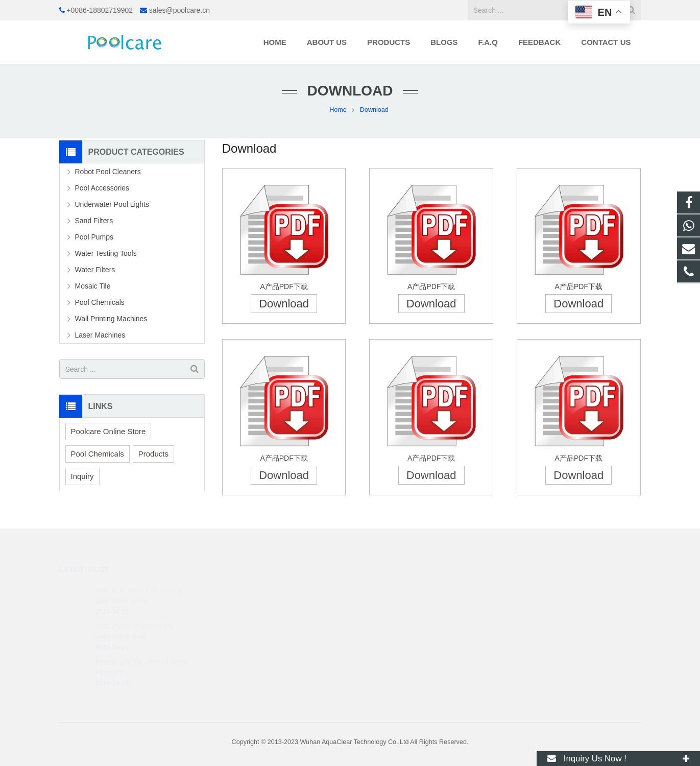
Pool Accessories (102, 188)
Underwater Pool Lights (112, 204)
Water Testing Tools (106, 253)
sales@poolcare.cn (179, 10)
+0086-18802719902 (100, 10)
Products (153, 454)
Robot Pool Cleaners (108, 172)
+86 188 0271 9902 (396, 589)
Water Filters (95, 270)
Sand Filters (94, 221)
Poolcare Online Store (108, 431)
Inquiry (82, 476)
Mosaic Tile (93, 286)
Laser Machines (100, 335)
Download (284, 304)
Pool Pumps (94, 237)
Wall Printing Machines (111, 319)
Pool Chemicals (100, 302)
